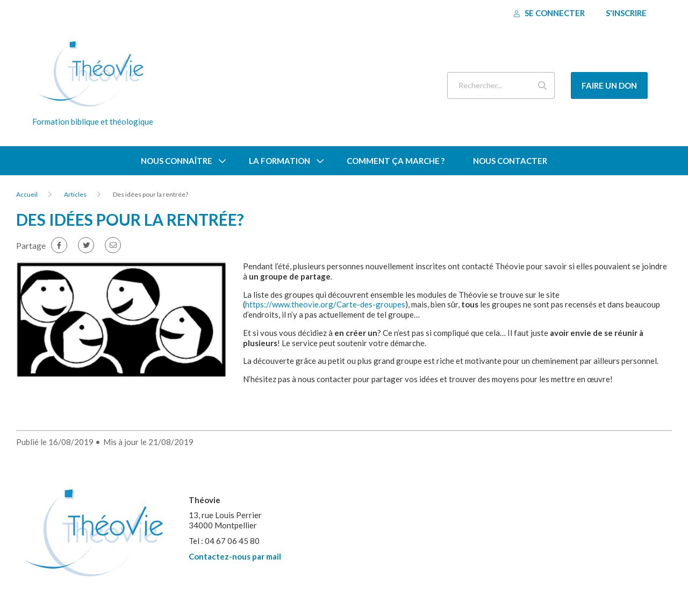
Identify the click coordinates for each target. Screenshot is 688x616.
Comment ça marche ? (396, 161)
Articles (75, 194)
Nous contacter (510, 161)
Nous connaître (177, 161)
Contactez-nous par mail (235, 556)
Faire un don (609, 85)
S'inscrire (626, 13)
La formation (279, 161)
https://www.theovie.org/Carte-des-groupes (325, 304)
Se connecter (549, 13)
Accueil (27, 194)
